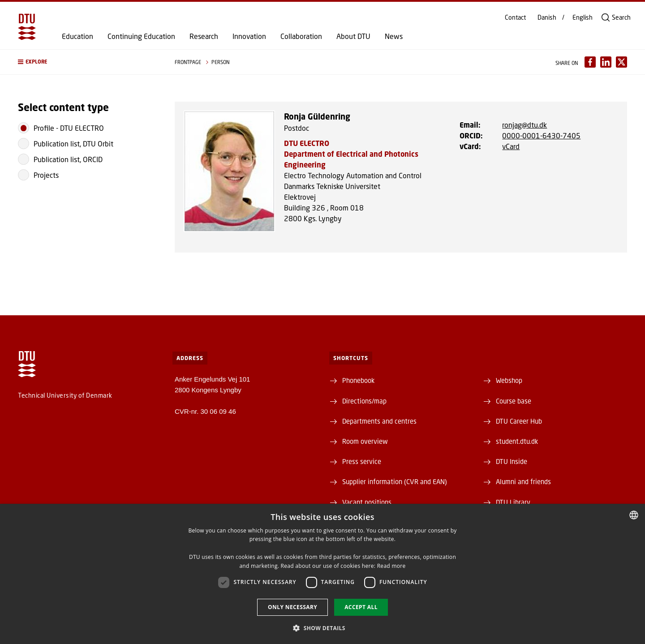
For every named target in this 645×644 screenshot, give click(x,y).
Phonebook (358, 380)
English (583, 17)
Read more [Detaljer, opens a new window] (391, 566)
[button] (87, 62)
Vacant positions (367, 502)
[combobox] (634, 515)
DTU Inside (512, 461)
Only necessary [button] (292, 607)
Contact (515, 17)
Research (204, 36)
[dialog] (322, 574)
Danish (547, 17)
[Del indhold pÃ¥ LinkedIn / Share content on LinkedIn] (606, 62)
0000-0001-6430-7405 (541, 135)
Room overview (365, 441)
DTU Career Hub (519, 421)
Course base (514, 401)
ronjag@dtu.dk (525, 125)
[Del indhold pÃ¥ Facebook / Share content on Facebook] (590, 62)
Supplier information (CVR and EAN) (395, 481)
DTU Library (513, 502)
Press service (362, 461)
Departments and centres (379, 421)
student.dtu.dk (517, 441)
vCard (511, 146)
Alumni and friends (523, 481)
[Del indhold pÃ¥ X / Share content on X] (621, 62)
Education (77, 36)
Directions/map (364, 401)
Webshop (509, 380)
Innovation (249, 36)
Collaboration (301, 36)
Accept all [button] (361, 607)
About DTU (353, 36)
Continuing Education (141, 36)
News (394, 36)
